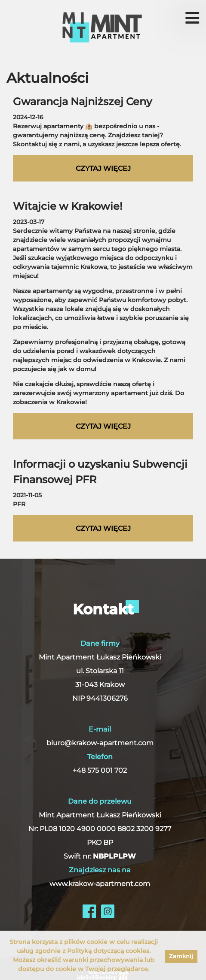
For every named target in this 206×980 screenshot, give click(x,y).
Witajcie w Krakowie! (68, 206)
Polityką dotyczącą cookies (108, 951)
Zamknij (181, 956)
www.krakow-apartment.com (100, 884)
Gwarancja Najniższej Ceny (82, 101)
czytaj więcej (103, 168)
